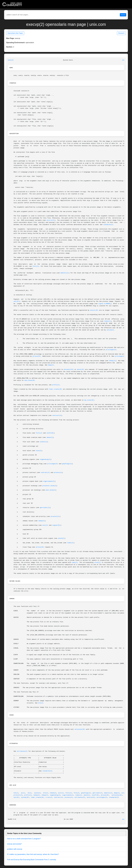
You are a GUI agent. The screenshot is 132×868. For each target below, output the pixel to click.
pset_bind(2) (51, 490)
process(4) (58, 473)
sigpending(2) (45, 459)
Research (121, 33)
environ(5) (51, 220)
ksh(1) (16, 793)
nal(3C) (16, 301)
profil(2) (56, 385)
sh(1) (30, 793)
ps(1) (23, 793)
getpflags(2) (67, 464)
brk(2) (41, 703)
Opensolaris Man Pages (15, 33)
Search (123, 15)
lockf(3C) (50, 433)
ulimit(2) (44, 442)
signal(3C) (56, 525)
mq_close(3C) (89, 400)
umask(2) (50, 437)
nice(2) (39, 451)
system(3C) (25, 797)
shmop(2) (112, 361)
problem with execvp (15, 849)
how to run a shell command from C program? (24, 839)
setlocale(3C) (80, 729)
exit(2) (45, 525)
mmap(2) (51, 365)
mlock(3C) (81, 369)
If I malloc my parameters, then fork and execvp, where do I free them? (33, 854)
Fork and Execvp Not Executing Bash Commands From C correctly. (32, 860)
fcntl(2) (36, 266)
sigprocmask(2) (49, 481)
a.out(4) (49, 797)
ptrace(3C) (37, 356)
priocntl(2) (55, 516)
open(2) (75, 562)
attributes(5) (22, 751)
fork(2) (77, 793)
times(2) (70, 543)
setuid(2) (110, 330)
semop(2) (42, 521)
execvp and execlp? (14, 844)
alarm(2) (61, 538)
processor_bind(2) (49, 486)
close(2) (98, 562)
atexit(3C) (94, 310)
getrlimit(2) (45, 508)
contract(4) (57, 415)
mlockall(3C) (69, 369)
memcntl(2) (65, 273)
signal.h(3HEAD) (105, 304)
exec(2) (11, 60)
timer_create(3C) (56, 389)
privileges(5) (111, 350)
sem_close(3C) (30, 380)
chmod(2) (107, 321)
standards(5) (108, 225)
